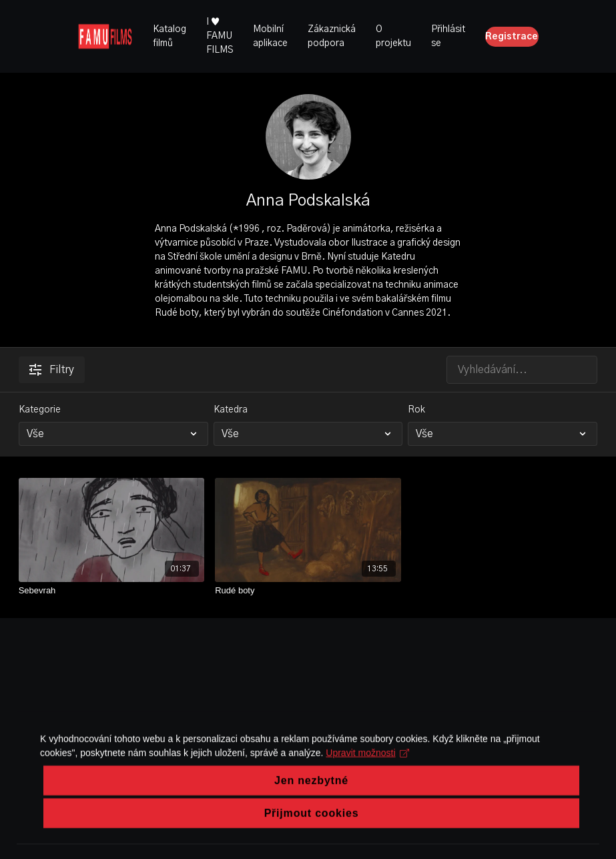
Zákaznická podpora (332, 36)
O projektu (393, 36)
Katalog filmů (170, 36)
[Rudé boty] (308, 591)
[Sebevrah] (112, 591)
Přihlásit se (448, 36)
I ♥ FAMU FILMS (220, 36)
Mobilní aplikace (270, 36)
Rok (416, 410)
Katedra (231, 410)
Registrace (512, 37)
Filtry (52, 370)
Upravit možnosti (367, 785)
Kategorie (40, 410)
